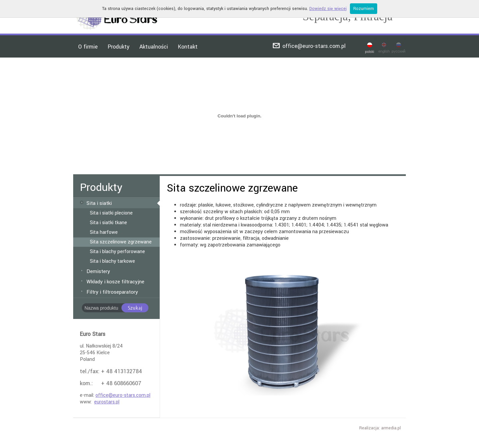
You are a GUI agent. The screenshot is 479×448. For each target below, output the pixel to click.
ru (404, 39)
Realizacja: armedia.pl (380, 428)
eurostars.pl (107, 402)
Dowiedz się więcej (328, 9)
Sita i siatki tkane (108, 223)
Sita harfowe (104, 232)
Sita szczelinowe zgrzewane (121, 242)
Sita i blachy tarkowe (112, 261)
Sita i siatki (99, 203)
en (389, 39)
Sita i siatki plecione (111, 213)
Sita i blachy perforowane (117, 252)
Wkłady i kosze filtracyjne (115, 282)
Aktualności (154, 47)
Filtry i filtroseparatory (112, 292)
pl (375, 39)
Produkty (119, 47)
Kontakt (188, 47)
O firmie (88, 47)
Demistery (98, 271)
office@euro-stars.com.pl (314, 46)
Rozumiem (364, 9)
